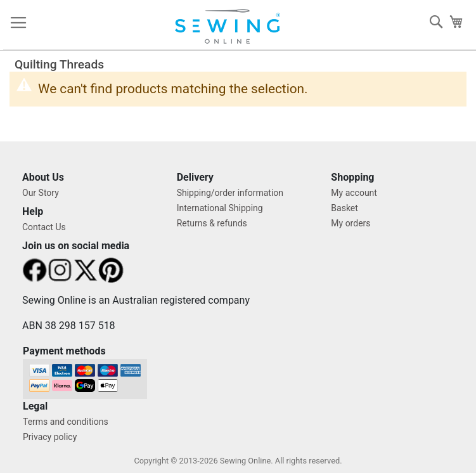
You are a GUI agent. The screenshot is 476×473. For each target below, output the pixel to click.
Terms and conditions (66, 422)
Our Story (41, 193)
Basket (344, 208)
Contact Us (44, 227)
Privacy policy (50, 437)
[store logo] (233, 27)
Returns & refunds (212, 223)
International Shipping (220, 208)
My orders (351, 223)
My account (354, 193)
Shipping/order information (230, 193)
